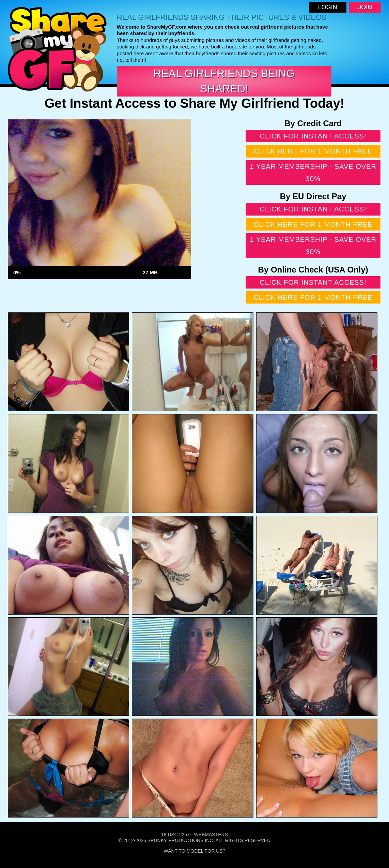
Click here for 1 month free (313, 151)
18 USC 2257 (175, 835)
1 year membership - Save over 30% (313, 173)
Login (328, 7)
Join (365, 7)
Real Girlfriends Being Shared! (224, 81)
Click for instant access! (313, 136)
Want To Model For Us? (195, 851)
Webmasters (211, 835)
